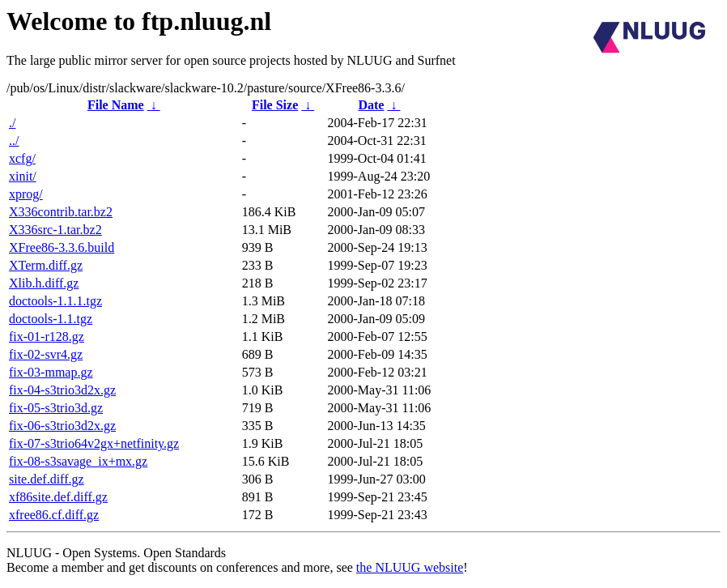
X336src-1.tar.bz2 (55, 230)
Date (371, 105)
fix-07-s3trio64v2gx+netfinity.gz (94, 443)
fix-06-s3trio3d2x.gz (62, 426)
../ (14, 141)
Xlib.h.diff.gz (44, 283)
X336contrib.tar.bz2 (61, 212)
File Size (275, 105)
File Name (116, 105)
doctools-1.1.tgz (51, 319)
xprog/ (26, 194)
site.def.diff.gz (47, 479)
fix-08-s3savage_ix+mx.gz (78, 461)
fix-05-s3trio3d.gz (56, 408)
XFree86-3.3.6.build (62, 247)
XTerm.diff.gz (46, 265)
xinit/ (23, 176)
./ (12, 123)
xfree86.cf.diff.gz (54, 515)
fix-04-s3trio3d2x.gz (62, 390)
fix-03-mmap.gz (51, 372)
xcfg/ (22, 158)
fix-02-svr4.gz (46, 354)
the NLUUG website (410, 567)
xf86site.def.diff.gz (58, 497)
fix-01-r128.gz (47, 337)
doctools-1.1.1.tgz (55, 301)
